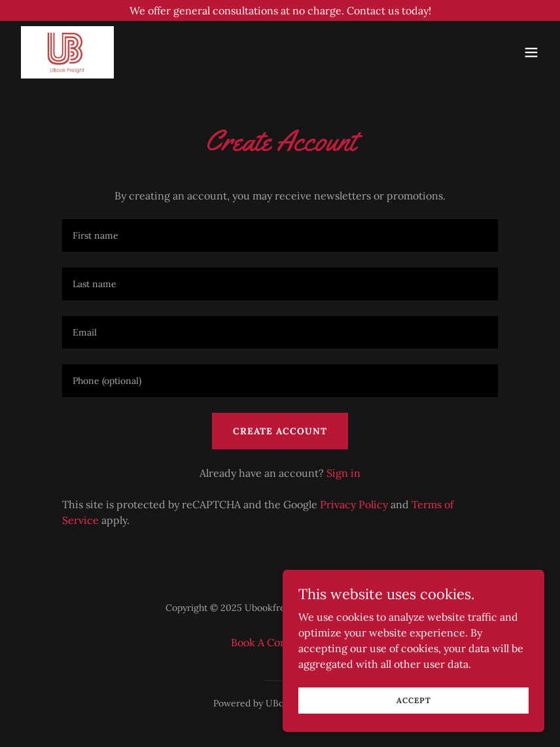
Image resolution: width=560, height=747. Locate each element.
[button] (531, 52)
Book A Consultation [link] (280, 642)
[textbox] (280, 235)
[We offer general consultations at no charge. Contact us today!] (280, 10)
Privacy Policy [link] (354, 504)
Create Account (280, 431)
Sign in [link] (343, 473)
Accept (414, 700)
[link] (67, 52)
